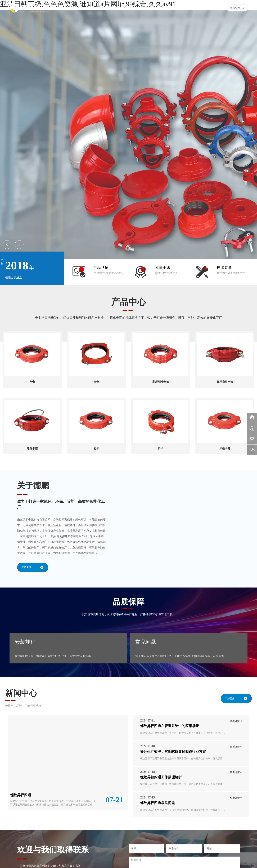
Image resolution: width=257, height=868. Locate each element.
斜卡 (161, 449)
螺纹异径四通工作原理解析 (161, 777)
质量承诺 (163, 268)
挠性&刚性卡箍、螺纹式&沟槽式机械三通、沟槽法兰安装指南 (53, 656)
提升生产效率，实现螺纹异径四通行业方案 (173, 752)
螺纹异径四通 (21, 795)
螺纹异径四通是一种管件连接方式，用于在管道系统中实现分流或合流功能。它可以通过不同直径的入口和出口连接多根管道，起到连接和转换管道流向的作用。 (53, 805)
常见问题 (146, 642)
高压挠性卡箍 (225, 382)
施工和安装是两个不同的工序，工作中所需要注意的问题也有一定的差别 (180, 656)
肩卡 (96, 382)
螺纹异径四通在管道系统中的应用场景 (170, 726)
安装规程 (25, 642)
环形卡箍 (32, 449)
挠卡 (96, 449)
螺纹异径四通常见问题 (157, 803)
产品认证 (101, 268)
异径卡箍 (225, 449)
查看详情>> (236, 721)
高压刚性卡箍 (161, 382)
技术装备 (224, 268)
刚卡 (32, 382)
